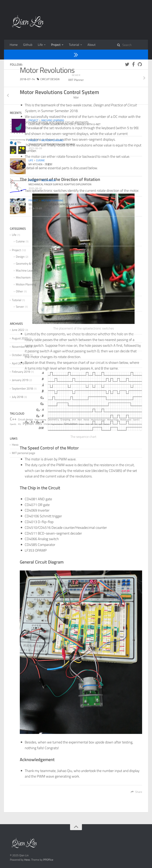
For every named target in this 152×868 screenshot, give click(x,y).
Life (40, 45)
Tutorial (74, 45)
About (92, 45)
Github (28, 45)
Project (56, 45)
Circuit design (50, 79)
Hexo (27, 860)
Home (14, 45)
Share (136, 792)
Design (41, 54)
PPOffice (48, 860)
